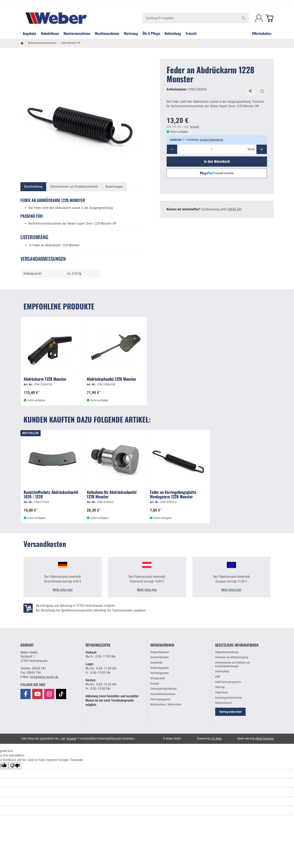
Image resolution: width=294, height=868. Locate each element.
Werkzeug (131, 33)
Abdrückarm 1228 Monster (45, 379)
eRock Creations (264, 739)
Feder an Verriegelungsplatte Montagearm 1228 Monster (173, 495)
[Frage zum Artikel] (262, 91)
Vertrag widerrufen (230, 712)
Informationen (162, 645)
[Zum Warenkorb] (269, 18)
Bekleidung (173, 33)
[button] (33, 685)
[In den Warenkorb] (217, 162)
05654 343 (235, 209)
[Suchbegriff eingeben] (195, 18)
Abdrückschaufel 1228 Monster (111, 379)
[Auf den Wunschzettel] (251, 91)
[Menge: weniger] (172, 149)
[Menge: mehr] (262, 149)
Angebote (29, 33)
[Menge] (212, 149)
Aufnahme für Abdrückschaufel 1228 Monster (111, 495)
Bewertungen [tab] (114, 187)
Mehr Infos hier (63, 590)
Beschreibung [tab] (33, 187)
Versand (194, 127)
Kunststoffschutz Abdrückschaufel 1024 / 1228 (51, 495)
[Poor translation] (15, 766)
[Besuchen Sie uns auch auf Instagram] (49, 694)
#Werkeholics (262, 33)
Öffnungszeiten (98, 645)
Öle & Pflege (151, 33)
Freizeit (191, 33)
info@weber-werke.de (44, 677)
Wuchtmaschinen (107, 33)
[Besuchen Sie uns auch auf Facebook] (26, 694)
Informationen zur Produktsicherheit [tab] (74, 187)
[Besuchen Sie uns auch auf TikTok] (61, 694)
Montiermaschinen (77, 33)
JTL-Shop (216, 739)
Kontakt (27, 645)
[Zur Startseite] (63, 18)
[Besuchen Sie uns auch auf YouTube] (37, 694)
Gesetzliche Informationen (237, 645)
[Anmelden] (259, 18)
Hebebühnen (50, 33)
